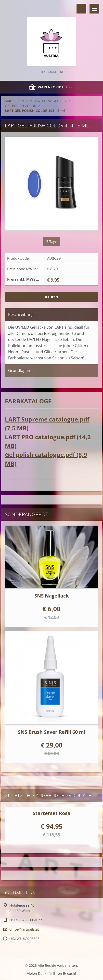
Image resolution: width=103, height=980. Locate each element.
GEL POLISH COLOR (21, 106)
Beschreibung (21, 314)
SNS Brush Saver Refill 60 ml (52, 732)
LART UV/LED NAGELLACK (46, 101)
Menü (94, 9)
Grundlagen (19, 370)
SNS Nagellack (51, 596)
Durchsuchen (81, 9)
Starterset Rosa (51, 813)
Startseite (13, 101)
